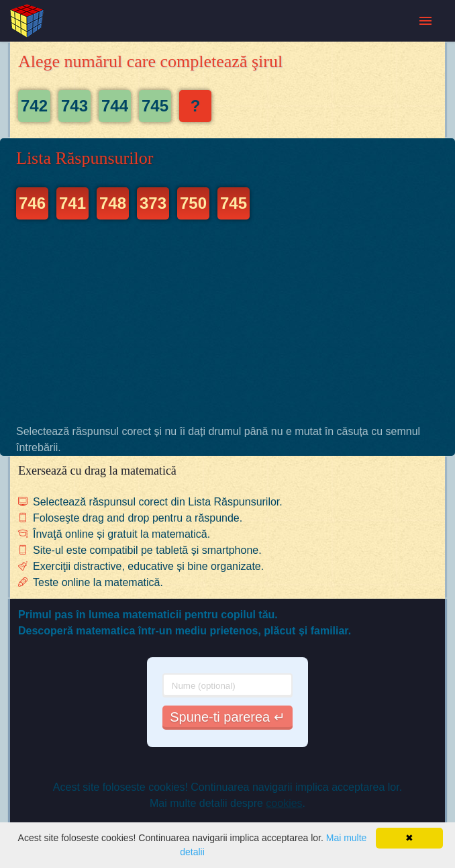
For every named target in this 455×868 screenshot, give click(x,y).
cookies (284, 803)
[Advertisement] (227, 322)
